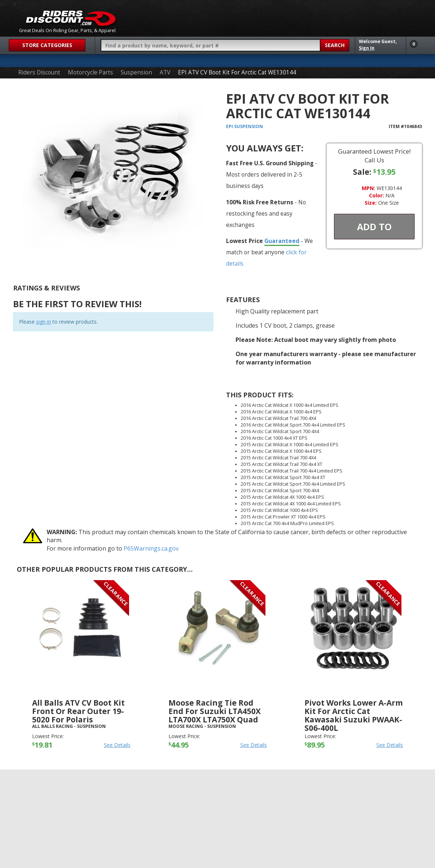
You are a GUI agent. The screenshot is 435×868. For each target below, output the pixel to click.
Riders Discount (39, 72)
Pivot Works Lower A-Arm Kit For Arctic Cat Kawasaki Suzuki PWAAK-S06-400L (354, 715)
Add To (374, 227)
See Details (117, 745)
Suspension (136, 72)
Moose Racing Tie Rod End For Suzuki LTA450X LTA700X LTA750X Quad (215, 711)
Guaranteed (282, 241)
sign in (44, 322)
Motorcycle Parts (90, 72)
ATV (165, 72)
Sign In (367, 48)
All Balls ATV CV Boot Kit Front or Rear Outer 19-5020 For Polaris (78, 711)
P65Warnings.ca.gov (151, 548)
